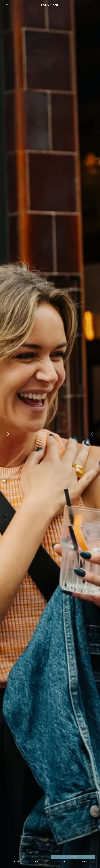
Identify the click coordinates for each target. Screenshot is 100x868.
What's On (38, 862)
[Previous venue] (7, 434)
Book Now (9, 5)
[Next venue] (93, 434)
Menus (84, 862)
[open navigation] (94, 5)
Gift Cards (61, 862)
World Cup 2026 (73, 857)
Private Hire (16, 862)
